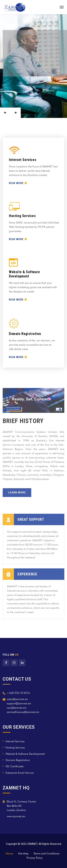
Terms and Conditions (46, 854)
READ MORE (18, 183)
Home (9, 854)
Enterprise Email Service (20, 773)
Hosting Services (22, 216)
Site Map (23, 854)
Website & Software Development (24, 274)
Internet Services (23, 160)
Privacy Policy (35, 858)
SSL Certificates (15, 766)
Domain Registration (25, 334)
